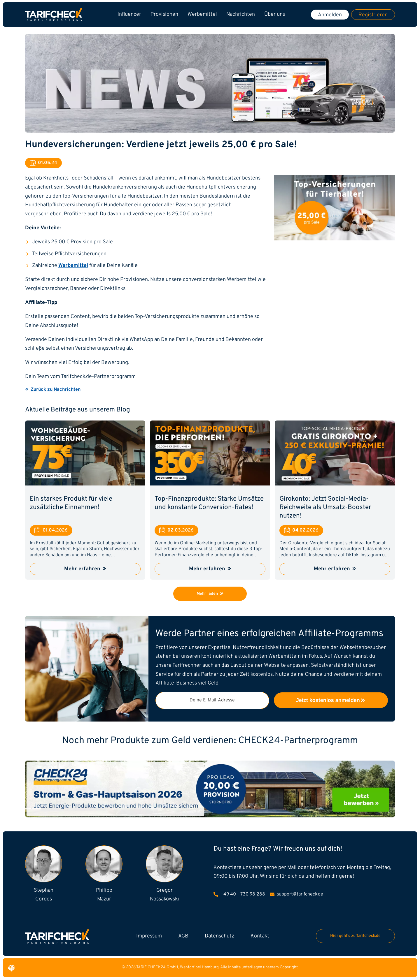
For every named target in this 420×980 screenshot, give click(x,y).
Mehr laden (210, 594)
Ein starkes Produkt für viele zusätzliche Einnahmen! (71, 503)
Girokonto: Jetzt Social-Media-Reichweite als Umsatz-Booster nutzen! (325, 507)
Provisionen (164, 14)
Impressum (149, 936)
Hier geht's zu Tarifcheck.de (355, 936)
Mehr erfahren (85, 569)
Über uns (275, 14)
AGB (183, 936)
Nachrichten (241, 14)
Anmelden (330, 15)
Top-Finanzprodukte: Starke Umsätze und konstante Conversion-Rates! (209, 503)
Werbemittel (202, 14)
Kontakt (260, 936)
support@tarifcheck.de (296, 894)
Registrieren (373, 15)
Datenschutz (219, 936)
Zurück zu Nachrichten (53, 390)
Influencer (129, 14)
